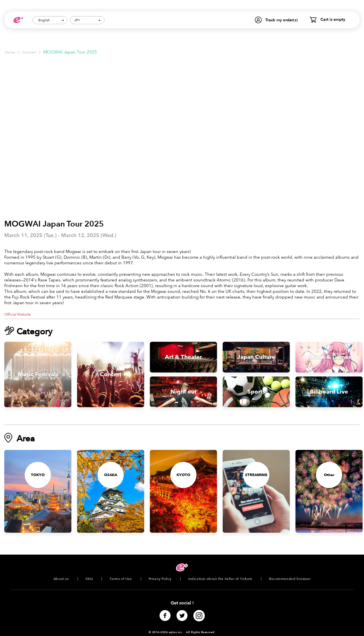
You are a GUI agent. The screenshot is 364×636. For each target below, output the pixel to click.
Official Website (17, 314)
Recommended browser (290, 579)
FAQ (89, 579)
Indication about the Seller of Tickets (220, 579)
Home (10, 52)
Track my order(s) (282, 20)
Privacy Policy (160, 579)
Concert (29, 52)
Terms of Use (121, 579)
